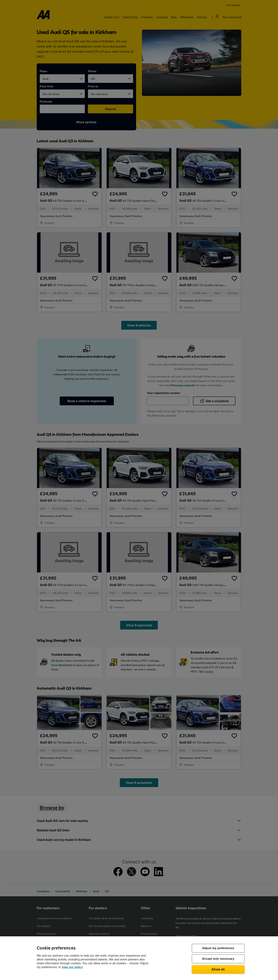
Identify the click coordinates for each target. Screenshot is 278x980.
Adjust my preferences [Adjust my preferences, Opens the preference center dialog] (218, 948)
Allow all (218, 969)
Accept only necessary (218, 959)
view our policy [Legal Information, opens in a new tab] (72, 967)
